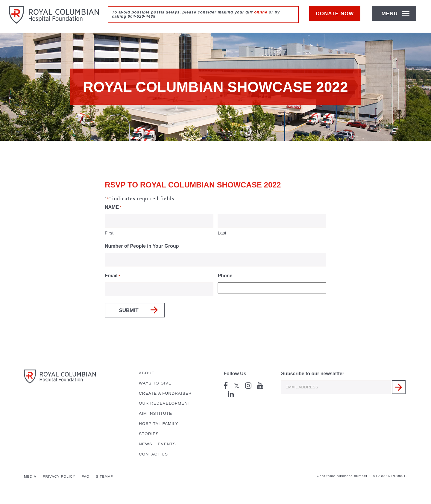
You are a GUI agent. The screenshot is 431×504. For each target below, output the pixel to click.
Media (30, 476)
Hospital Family (159, 424)
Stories (149, 434)
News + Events (157, 444)
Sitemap (104, 476)
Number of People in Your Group (142, 246)
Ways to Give (155, 383)
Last (222, 233)
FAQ (86, 476)
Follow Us (235, 374)
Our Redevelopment (165, 403)
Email (112, 276)
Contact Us (153, 454)
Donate (338, 17)
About (147, 373)
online (261, 12)
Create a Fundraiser (165, 393)
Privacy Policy (59, 476)
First (109, 233)
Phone (225, 276)
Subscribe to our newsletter (313, 374)
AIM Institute (155, 413)
